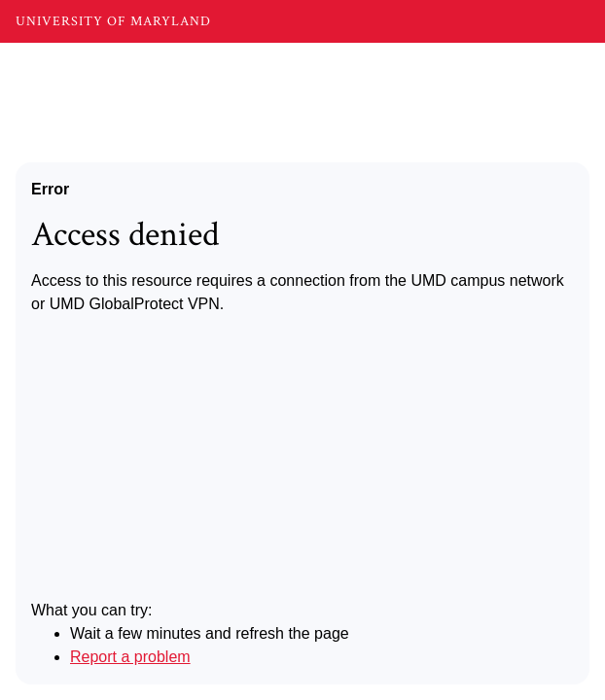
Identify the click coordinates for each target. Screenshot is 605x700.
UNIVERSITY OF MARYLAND (113, 21)
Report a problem (130, 657)
